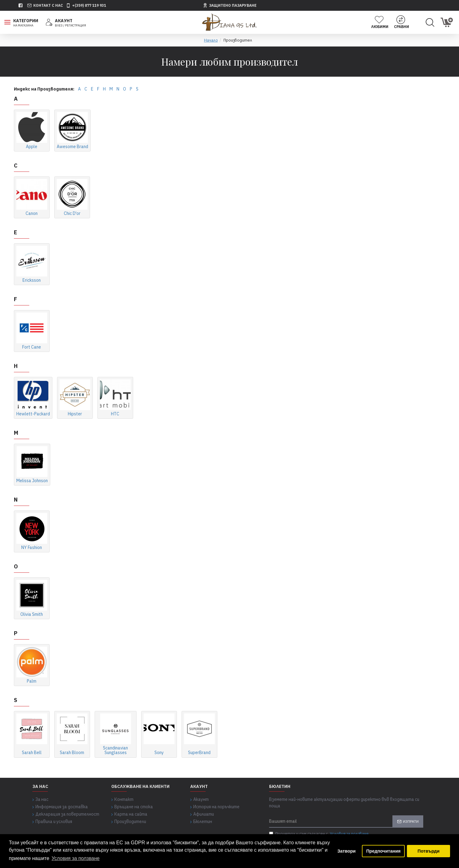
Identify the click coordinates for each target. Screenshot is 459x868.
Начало (211, 40)
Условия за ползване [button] (76, 858)
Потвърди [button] (429, 851)
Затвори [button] (347, 851)
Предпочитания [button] (383, 851)
